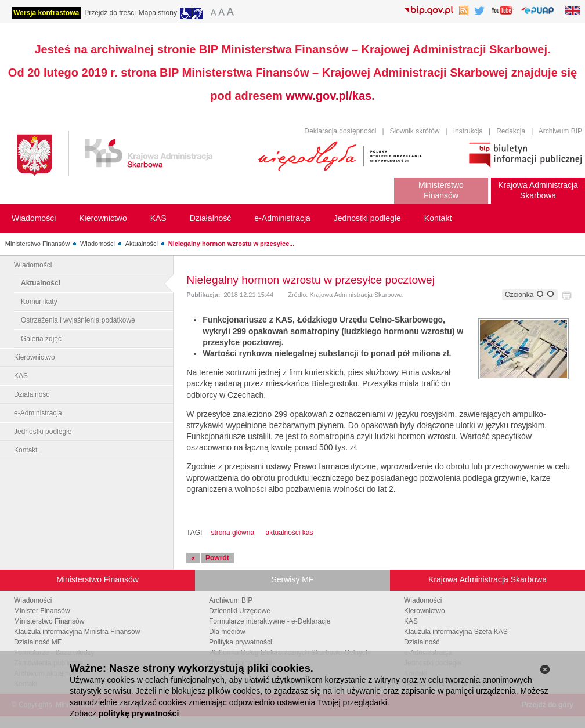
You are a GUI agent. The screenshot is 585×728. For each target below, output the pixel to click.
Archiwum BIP (560, 131)
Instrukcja (468, 131)
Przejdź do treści (110, 13)
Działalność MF (38, 642)
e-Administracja (38, 413)
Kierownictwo (35, 357)
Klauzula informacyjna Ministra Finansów (77, 632)
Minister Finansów (42, 611)
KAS (21, 376)
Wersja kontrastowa (46, 13)
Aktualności (142, 244)
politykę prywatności (139, 713)
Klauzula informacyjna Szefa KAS (456, 632)
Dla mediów (227, 632)
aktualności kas (289, 533)
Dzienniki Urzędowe (240, 611)
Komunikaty (39, 302)
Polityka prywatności (241, 642)
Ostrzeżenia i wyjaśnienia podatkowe (78, 320)
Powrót (217, 558)
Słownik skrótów (415, 131)
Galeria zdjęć (41, 339)
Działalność (32, 394)
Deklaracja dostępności (340, 131)
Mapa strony (158, 13)
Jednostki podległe (43, 432)
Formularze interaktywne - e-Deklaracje (270, 621)
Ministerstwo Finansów (37, 244)
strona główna (232, 533)
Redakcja (511, 131)
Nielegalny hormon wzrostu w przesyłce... (232, 244)
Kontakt (26, 450)
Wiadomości (98, 244)
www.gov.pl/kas (328, 96)
